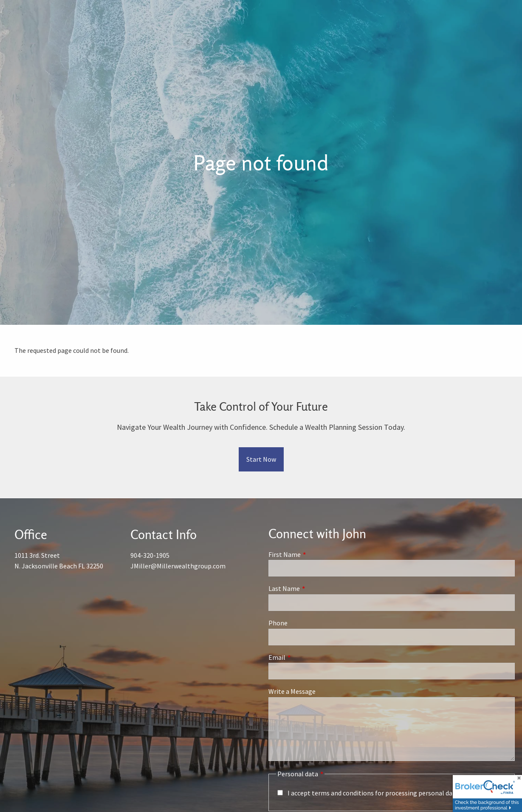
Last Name (315, 589)
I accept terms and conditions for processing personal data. (374, 793)
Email (307, 657)
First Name (315, 554)
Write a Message (292, 692)
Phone (278, 623)
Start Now (261, 459)
